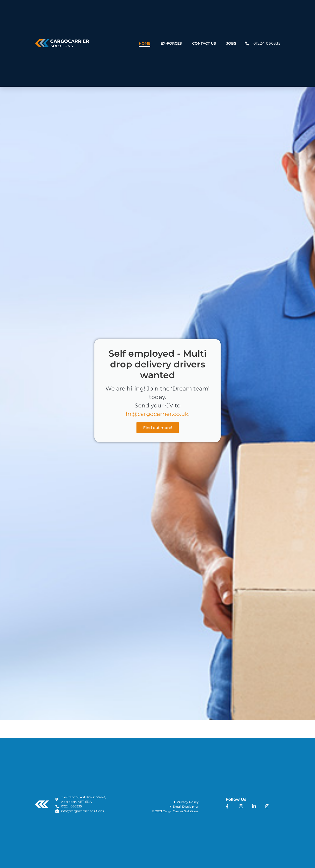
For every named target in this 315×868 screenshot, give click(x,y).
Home (145, 35)
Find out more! (158, 428)
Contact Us (204, 35)
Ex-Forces (171, 35)
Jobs (231, 35)
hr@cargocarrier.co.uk (157, 414)
